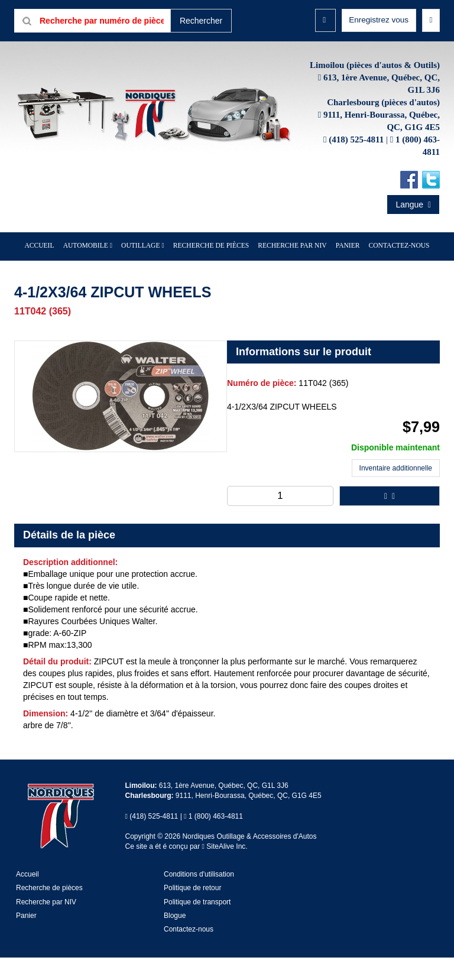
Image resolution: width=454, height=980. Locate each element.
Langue (413, 228)
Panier (26, 938)
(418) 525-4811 (356, 163)
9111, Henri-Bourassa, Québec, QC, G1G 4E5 (249, 819)
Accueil (53, 269)
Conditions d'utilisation (199, 897)
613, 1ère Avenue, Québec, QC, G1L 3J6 (224, 808)
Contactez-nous (387, 269)
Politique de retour (192, 911)
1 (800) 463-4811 (216, 839)
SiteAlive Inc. (225, 869)
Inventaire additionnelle (396, 491)
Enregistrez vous (378, 20)
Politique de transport (197, 924)
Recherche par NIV (288, 269)
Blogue (175, 938)
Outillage (146, 269)
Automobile (95, 269)
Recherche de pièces (212, 269)
